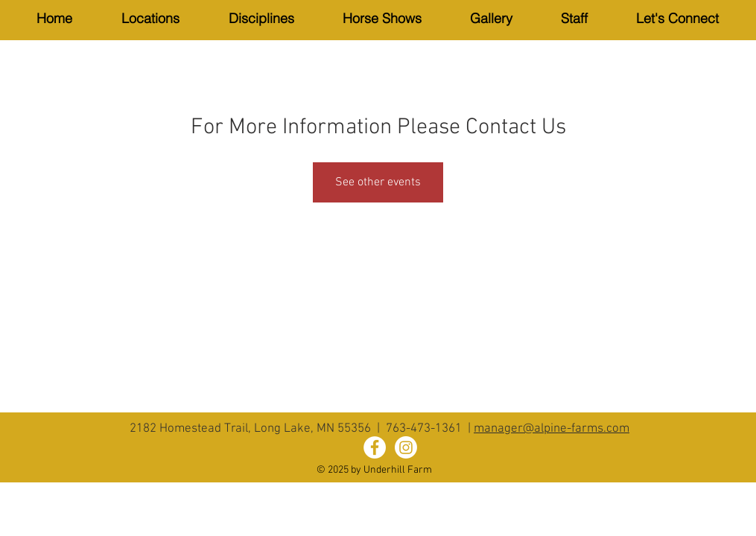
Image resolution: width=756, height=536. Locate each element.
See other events (378, 182)
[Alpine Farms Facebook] (375, 447)
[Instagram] (406, 447)
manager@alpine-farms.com (552, 429)
